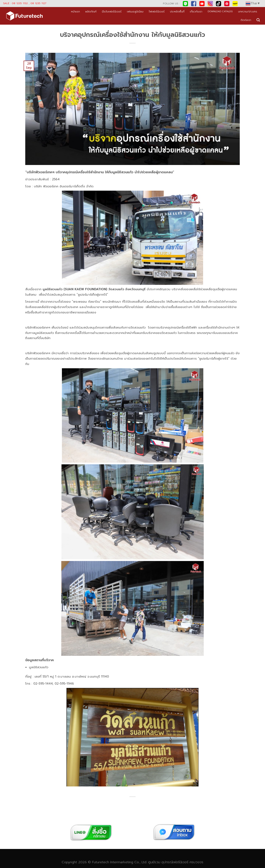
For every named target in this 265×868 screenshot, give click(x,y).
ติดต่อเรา (246, 20)
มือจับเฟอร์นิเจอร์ (112, 11)
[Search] (258, 20)
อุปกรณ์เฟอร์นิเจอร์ (175, 862)
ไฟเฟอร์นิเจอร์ (157, 11)
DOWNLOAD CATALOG (220, 11)
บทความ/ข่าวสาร (248, 11)
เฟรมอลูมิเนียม (135, 11)
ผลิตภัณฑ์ (91, 11)
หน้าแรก (75, 11)
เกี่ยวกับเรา (196, 11)
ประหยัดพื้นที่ (177, 11)
